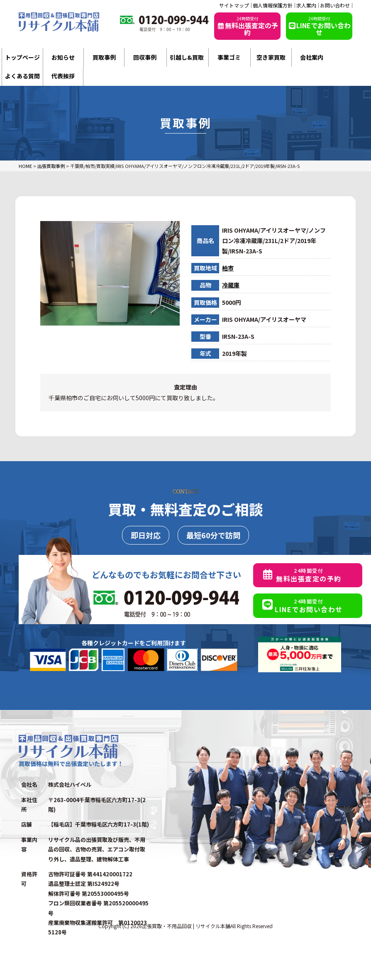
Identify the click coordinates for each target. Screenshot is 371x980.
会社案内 (312, 57)
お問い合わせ (335, 5)
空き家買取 (271, 57)
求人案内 (306, 5)
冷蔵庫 (231, 285)
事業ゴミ (229, 57)
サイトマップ (234, 5)
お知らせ (63, 57)
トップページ (22, 57)
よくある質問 (22, 76)
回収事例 (145, 57)
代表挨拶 (63, 76)
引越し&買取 (187, 57)
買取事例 (104, 57)
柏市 (228, 268)
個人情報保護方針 (273, 5)
